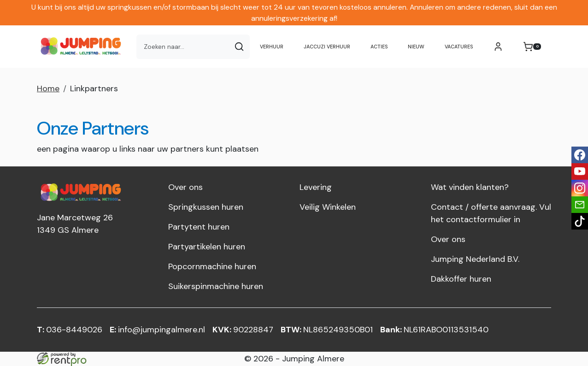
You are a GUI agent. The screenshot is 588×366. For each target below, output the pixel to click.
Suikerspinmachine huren (216, 286)
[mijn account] (498, 47)
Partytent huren (199, 227)
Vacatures (459, 47)
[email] (580, 205)
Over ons (185, 187)
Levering (316, 187)
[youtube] (580, 171)
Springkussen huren (206, 207)
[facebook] (580, 155)
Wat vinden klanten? (470, 187)
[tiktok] (580, 221)
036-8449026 (70, 330)
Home (48, 89)
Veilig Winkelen (328, 207)
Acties (379, 47)
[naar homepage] (83, 47)
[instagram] (580, 188)
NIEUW (416, 47)
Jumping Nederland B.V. (475, 259)
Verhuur (272, 47)
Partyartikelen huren (207, 247)
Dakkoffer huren (461, 279)
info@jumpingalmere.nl (157, 330)
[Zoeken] (239, 47)
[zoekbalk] (183, 47)
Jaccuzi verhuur (327, 47)
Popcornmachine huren (212, 266)
